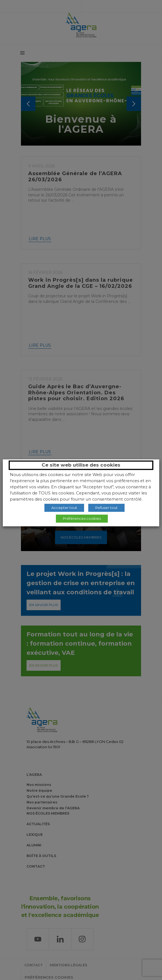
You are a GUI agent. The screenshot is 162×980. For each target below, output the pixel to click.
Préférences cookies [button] (82, 518)
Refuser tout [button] (106, 508)
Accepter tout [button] (64, 508)
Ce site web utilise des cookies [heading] (81, 465)
